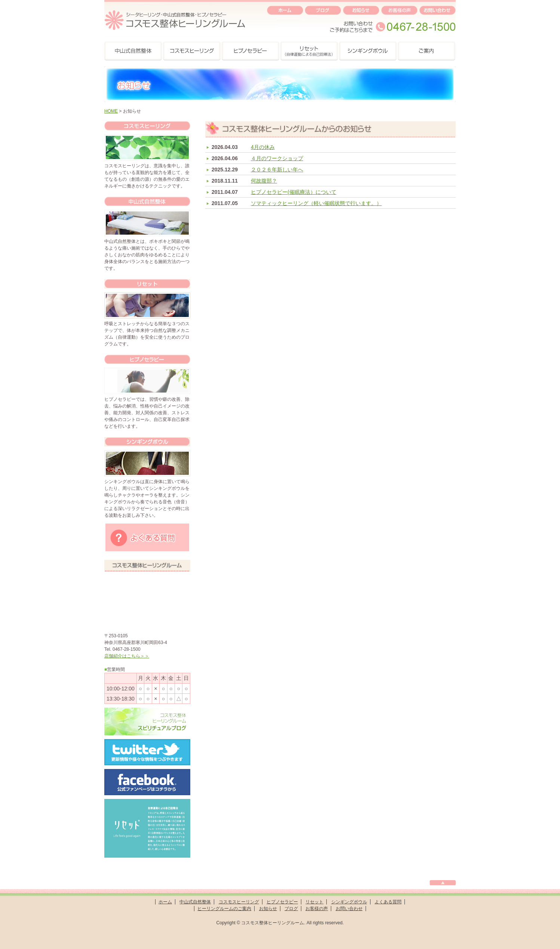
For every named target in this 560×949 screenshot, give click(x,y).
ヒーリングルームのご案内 (224, 909)
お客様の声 (317, 909)
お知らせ (268, 909)
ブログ (291, 909)
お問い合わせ (349, 909)
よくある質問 (388, 902)
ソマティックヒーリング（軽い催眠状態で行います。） (316, 203)
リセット (314, 902)
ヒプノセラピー (282, 902)
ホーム (165, 902)
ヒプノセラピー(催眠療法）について (294, 192)
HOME (111, 111)
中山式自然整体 (195, 902)
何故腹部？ (264, 181)
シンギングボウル (349, 902)
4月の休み (263, 147)
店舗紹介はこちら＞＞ (127, 656)
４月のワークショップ (277, 158)
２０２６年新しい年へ (277, 170)
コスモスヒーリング (239, 902)
